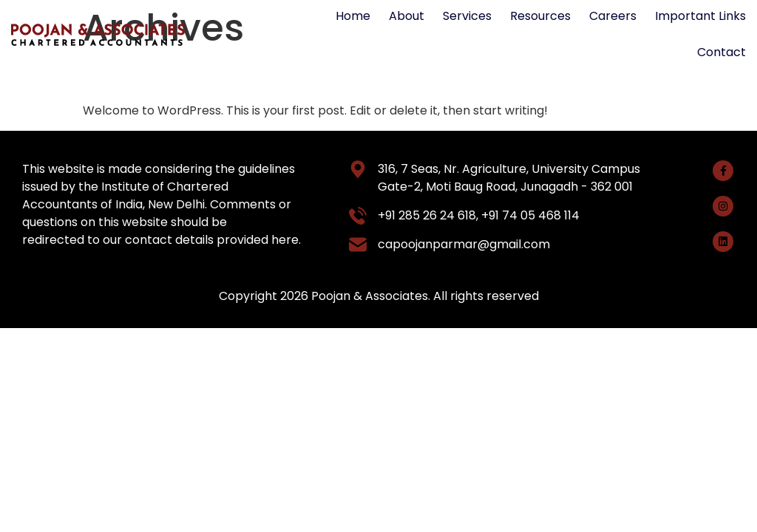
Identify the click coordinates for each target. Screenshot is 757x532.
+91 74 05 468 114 (530, 215)
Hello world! (151, 76)
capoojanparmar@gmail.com (464, 244)
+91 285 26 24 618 (427, 215)
